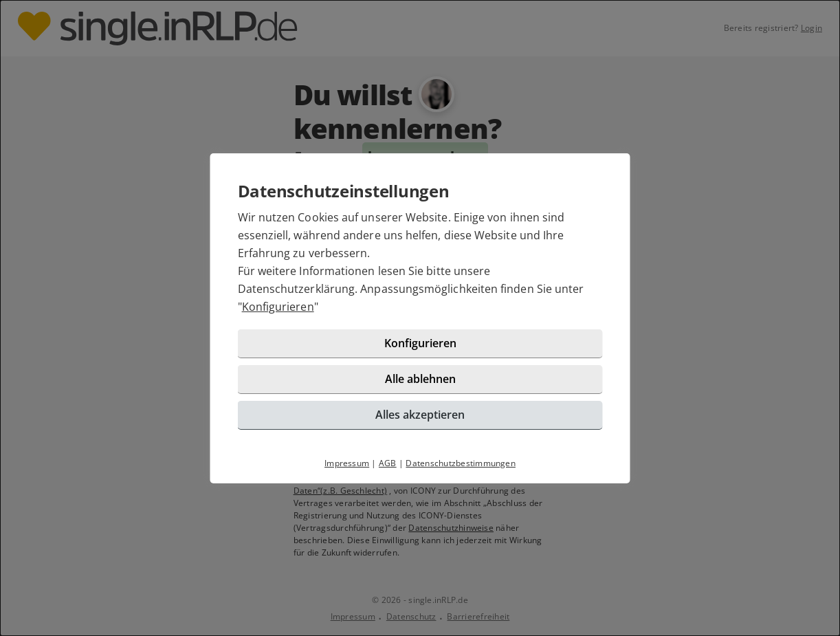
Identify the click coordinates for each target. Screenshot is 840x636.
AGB (388, 463)
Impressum (347, 463)
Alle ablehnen (420, 379)
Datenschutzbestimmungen (461, 463)
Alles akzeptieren (420, 415)
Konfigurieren (278, 307)
